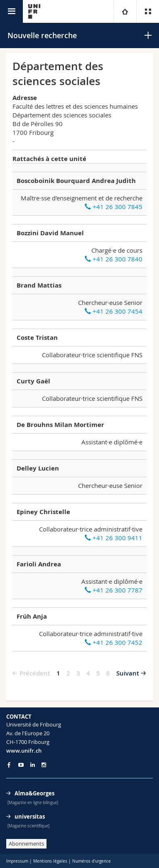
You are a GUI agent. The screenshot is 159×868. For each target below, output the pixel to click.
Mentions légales (50, 861)
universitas (30, 817)
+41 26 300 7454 (114, 311)
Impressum (17, 861)
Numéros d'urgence (92, 861)
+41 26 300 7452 (114, 642)
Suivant (128, 673)
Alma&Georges (34, 793)
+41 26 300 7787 (114, 590)
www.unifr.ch (24, 751)
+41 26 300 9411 (114, 538)
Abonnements (26, 844)
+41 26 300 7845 (114, 207)
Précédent (35, 673)
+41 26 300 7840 (114, 259)
